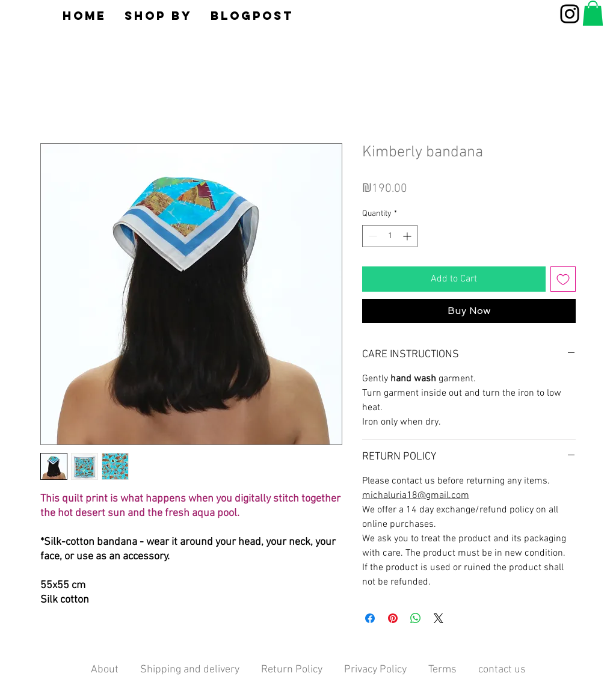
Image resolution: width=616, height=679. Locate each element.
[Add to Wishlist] (563, 279)
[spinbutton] (390, 236)
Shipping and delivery (190, 670)
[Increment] (408, 236)
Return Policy (292, 670)
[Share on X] (439, 618)
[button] (159, 16)
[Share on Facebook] (370, 618)
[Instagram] (570, 14)
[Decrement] (371, 236)
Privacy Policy (375, 670)
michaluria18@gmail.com (416, 496)
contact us (502, 670)
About (115, 670)
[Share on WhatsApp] (416, 618)
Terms (442, 670)
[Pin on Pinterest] (393, 618)
